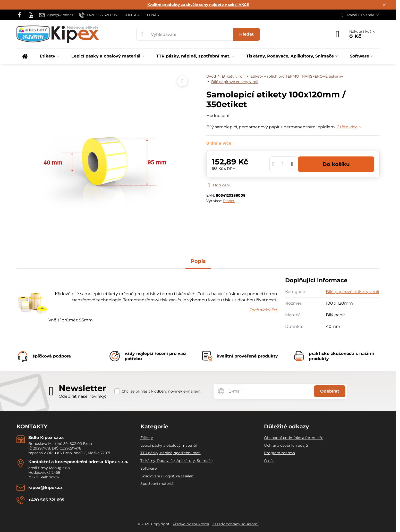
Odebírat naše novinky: (82, 396)
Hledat (246, 34)
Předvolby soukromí (191, 524)
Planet (229, 201)
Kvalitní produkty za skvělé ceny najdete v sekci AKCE (198, 5)
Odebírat (330, 391)
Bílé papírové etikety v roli (352, 292)
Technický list (263, 310)
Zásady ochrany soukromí (235, 524)
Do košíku (336, 164)
